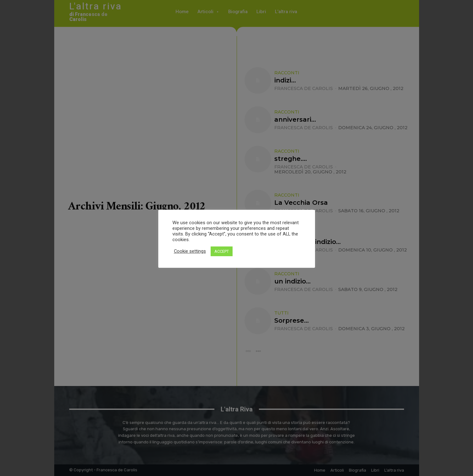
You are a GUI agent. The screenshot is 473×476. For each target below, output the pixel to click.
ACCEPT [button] (222, 251)
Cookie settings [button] (190, 251)
